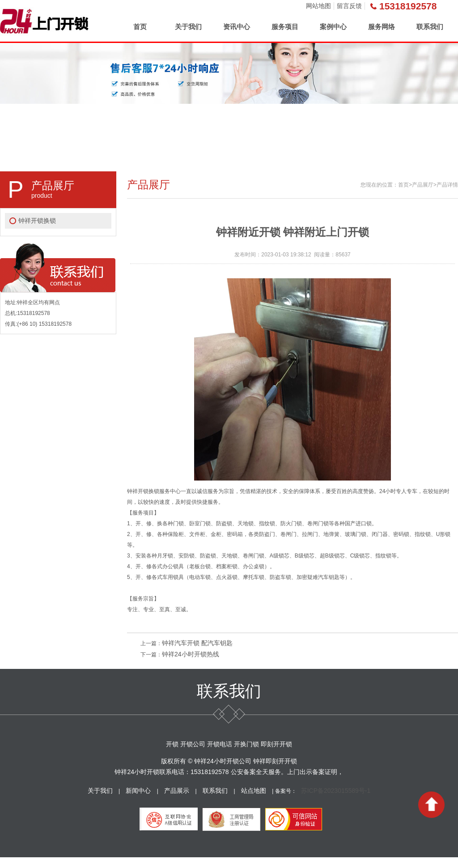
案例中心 (333, 27)
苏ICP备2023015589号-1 (336, 791)
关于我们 (188, 27)
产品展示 (177, 791)
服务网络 (382, 27)
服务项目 (285, 27)
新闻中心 (138, 791)
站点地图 (254, 791)
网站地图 (318, 6)
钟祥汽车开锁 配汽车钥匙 (197, 643)
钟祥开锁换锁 (37, 221)
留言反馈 (349, 6)
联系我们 (430, 27)
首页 (140, 27)
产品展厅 (423, 185)
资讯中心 (237, 27)
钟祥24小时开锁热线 (191, 654)
